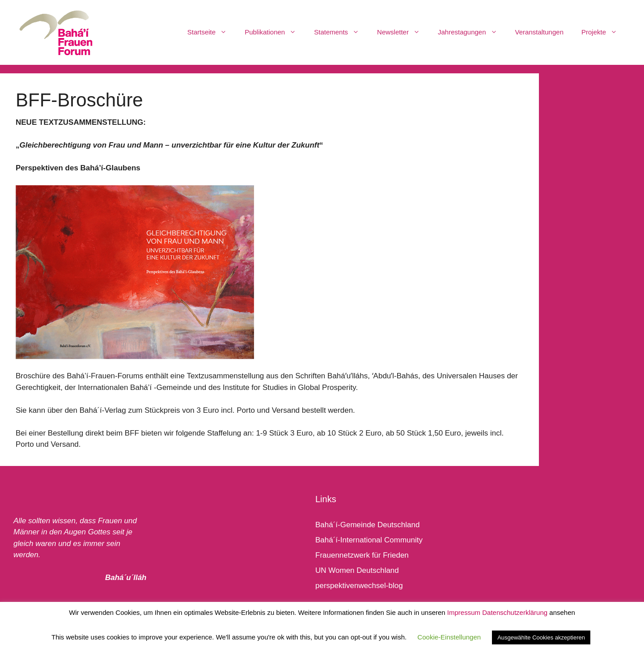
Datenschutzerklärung (515, 612)
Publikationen (275, 32)
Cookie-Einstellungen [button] (449, 637)
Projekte (604, 32)
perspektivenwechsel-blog (359, 586)
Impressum (464, 612)
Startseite (212, 32)
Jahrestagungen (472, 32)
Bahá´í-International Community (369, 540)
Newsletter (403, 32)
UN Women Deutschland (357, 570)
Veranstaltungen (539, 32)
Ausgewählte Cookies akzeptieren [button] (541, 637)
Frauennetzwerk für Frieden (362, 555)
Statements (341, 32)
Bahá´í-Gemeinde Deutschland (367, 525)
